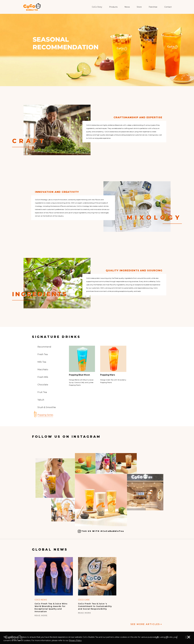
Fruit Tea (42, 392)
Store (139, 7)
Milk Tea (42, 362)
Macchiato (43, 370)
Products (113, 7)
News (127, 7)
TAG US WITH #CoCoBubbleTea (101, 531)
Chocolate (43, 385)
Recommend (44, 347)
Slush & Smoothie (47, 407)
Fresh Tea (43, 354)
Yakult (41, 400)
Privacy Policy (75, 640)
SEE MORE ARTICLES (146, 624)
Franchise (153, 7)
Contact (168, 7)
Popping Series (45, 415)
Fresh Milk (43, 377)
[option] (54, 587)
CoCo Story (97, 7)
